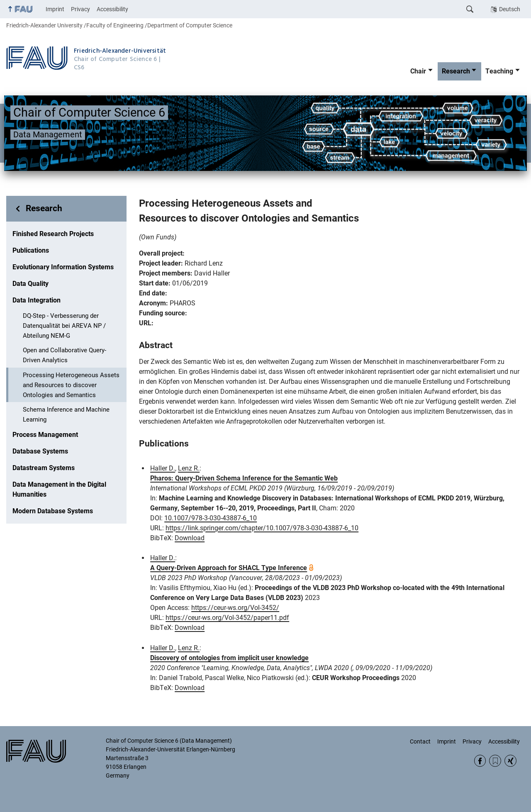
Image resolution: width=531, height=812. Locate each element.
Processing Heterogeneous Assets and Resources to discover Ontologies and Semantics (71, 385)
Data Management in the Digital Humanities (59, 489)
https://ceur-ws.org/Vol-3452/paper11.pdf (227, 618)
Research (456, 71)
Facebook (480, 761)
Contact (420, 741)
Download (190, 538)
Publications (31, 250)
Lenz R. (189, 468)
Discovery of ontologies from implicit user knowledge (229, 658)
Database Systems (40, 451)
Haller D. (163, 468)
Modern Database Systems (53, 511)
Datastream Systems (44, 468)
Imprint (55, 9)
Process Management (45, 435)
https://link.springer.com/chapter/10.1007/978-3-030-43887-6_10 (262, 528)
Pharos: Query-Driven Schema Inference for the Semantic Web (244, 478)
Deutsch (510, 9)
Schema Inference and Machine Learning (66, 415)
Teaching (499, 71)
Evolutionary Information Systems (63, 267)
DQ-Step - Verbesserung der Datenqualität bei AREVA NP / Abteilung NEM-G (64, 326)
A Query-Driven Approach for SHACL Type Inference (229, 568)
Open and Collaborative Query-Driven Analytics (65, 355)
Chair (418, 71)
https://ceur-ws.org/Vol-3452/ (235, 608)
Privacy (80, 9)
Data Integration (37, 300)
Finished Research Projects (53, 234)
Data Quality (30, 284)
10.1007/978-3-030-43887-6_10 (211, 518)
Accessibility (112, 9)
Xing (510, 761)
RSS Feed (495, 761)
